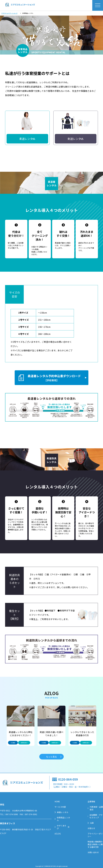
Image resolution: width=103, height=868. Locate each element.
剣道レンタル (76, 139)
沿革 (91, 823)
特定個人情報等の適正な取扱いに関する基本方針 (95, 844)
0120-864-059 (68, 779)
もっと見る (51, 757)
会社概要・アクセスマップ (95, 816)
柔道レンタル (27, 139)
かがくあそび (62, 827)
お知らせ (91, 828)
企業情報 (91, 801)
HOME (57, 801)
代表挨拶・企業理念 (95, 808)
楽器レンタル (61, 812)
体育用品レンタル (62, 819)
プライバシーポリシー (95, 835)
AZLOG (58, 834)
